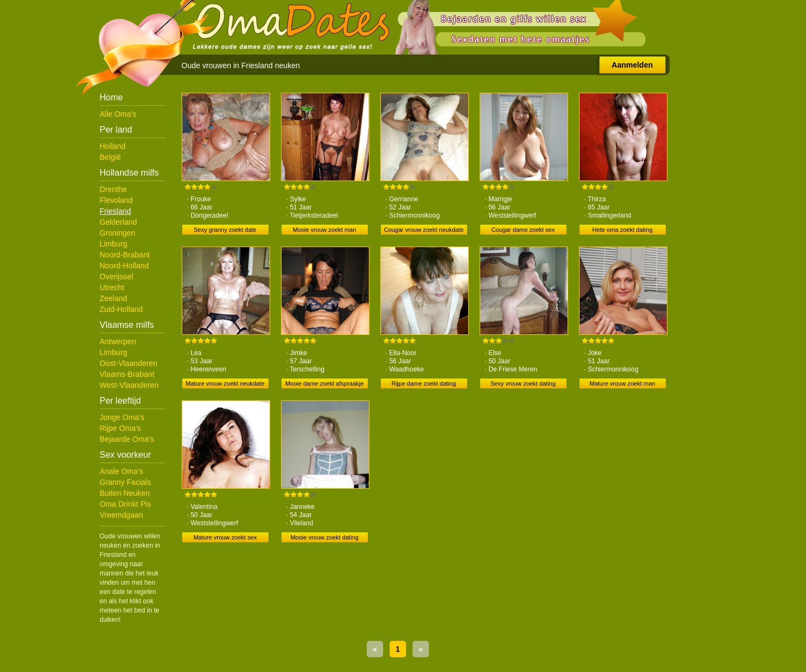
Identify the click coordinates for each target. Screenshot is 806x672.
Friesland (116, 211)
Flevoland (117, 200)
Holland (113, 146)
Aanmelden (632, 65)
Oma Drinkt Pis (126, 504)
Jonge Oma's (122, 417)
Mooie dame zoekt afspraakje (325, 383)
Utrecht (112, 287)
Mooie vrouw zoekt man (324, 230)
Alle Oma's (118, 114)
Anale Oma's (122, 471)
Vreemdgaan (122, 515)
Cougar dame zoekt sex (523, 230)
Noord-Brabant (125, 255)
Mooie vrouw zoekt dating (324, 537)
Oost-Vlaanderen (129, 363)
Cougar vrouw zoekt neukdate (423, 230)
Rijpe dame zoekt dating (423, 383)
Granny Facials (126, 482)
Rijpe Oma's (121, 428)
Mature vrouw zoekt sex (225, 537)
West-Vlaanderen (129, 385)
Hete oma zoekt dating (622, 230)
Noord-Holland (124, 266)
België (111, 157)
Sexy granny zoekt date (225, 230)
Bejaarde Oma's (127, 439)
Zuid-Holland (121, 309)
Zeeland (114, 298)
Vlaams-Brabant (127, 374)
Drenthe (114, 189)
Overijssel (117, 277)
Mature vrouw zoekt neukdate (225, 383)
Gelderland (119, 222)
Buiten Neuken (125, 493)
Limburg (114, 244)
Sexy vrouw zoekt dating (523, 383)
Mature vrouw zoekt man (622, 383)
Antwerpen (118, 341)
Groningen (118, 233)
